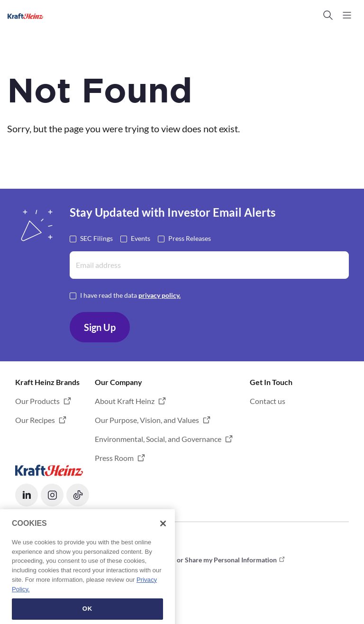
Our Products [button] (37, 401)
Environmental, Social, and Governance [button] (158, 439)
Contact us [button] (268, 401)
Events (141, 238)
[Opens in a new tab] (49, 469)
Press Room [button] (114, 458)
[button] (328, 15)
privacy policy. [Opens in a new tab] (159, 295)
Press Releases (190, 238)
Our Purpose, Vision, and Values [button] (147, 420)
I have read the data (130, 295)
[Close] (163, 559)
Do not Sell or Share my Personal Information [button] (210, 560)
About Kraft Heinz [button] (125, 401)
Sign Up (100, 327)
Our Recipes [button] (35, 420)
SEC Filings (96, 238)
